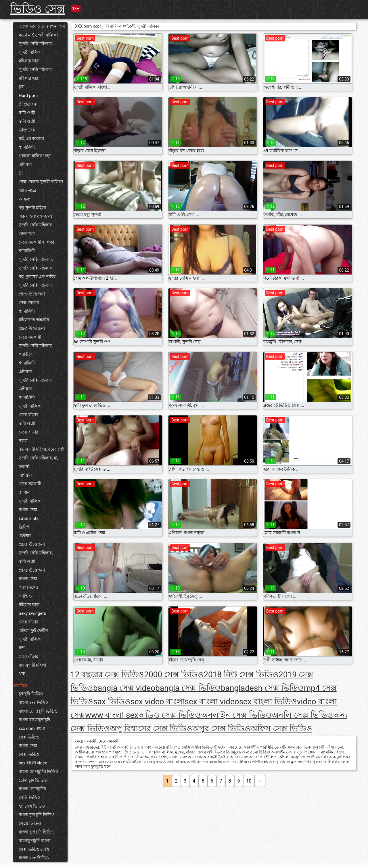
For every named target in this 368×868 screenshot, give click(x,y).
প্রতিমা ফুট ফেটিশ (33, 631)
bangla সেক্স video (124, 688)
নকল (23, 441)
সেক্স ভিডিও (29, 737)
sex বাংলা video (33, 763)
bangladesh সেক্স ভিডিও (262, 688)
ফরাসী (24, 467)
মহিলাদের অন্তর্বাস (34, 320)
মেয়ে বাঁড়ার (28, 415)
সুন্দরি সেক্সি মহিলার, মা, (38, 458)
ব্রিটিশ (24, 527)
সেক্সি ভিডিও (30, 798)
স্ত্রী (21, 173)
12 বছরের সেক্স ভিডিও (107, 675)
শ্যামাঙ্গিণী (27, 147)
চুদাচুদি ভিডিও (31, 694)
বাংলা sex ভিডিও (34, 858)
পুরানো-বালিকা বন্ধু (35, 156)
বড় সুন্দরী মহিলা (32, 208)
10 (249, 781)
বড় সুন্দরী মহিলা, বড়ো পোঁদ (42, 449)
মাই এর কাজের (31, 139)
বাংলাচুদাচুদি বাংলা (34, 841)
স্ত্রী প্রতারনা (28, 104)
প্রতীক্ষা (25, 536)
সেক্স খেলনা (29, 303)
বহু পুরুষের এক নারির (37, 277)
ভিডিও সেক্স (38, 9)
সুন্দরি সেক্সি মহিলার (35, 44)
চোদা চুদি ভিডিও (33, 780)
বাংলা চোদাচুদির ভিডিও (39, 772)
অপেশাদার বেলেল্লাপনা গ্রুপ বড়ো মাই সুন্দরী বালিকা (42, 31)
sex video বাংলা (158, 702)
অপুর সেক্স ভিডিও (221, 729)
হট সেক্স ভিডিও (32, 806)
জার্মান (24, 493)
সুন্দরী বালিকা (30, 52)
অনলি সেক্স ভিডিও (302, 715)
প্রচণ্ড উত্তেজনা (32, 294)
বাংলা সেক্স (28, 510)
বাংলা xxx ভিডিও (34, 703)
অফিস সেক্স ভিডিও (281, 729)
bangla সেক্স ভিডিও (188, 688)
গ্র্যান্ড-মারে (27, 190)
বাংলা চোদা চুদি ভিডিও (38, 711)
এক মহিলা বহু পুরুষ (35, 216)
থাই (22, 674)
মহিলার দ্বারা (29, 61)
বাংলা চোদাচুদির (32, 789)
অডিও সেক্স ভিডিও (170, 715)
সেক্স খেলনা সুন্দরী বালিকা (41, 182)
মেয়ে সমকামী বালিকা (36, 242)
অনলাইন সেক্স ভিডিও (236, 715)
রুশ (22, 648)
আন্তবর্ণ (25, 199)
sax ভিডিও (112, 702)
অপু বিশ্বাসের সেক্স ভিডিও (151, 729)
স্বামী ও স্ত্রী (27, 113)
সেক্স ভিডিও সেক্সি (34, 849)
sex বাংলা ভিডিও (268, 702)
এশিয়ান (25, 165)
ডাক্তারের (27, 130)
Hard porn (28, 96)
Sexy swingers (32, 613)
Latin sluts (29, 518)
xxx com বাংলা (32, 728)
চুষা (22, 87)
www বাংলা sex (112, 715)
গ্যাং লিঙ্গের (28, 587)
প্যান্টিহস (26, 354)
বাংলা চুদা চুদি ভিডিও (37, 815)
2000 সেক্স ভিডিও (174, 675)
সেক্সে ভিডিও (30, 823)
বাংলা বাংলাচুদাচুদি (34, 720)
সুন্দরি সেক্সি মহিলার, (36, 260)
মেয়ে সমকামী (30, 337)
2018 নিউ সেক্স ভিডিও (241, 675)
